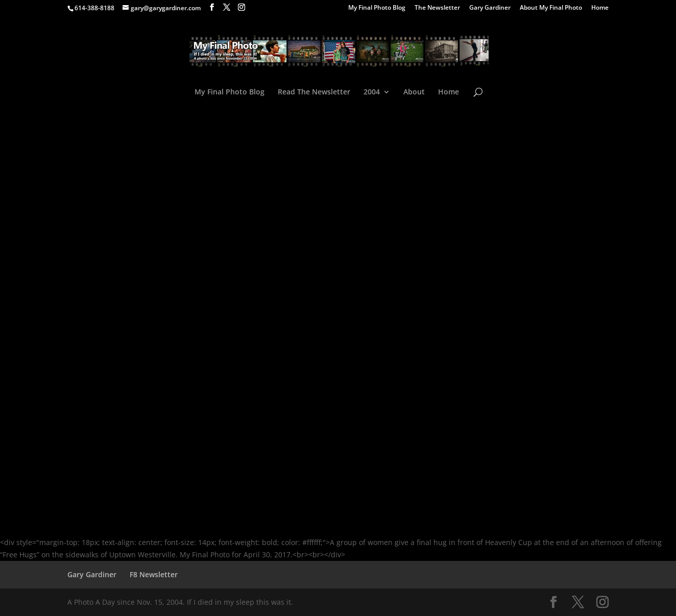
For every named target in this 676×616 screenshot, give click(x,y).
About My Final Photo (551, 8)
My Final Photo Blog (377, 8)
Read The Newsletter (314, 92)
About (414, 92)
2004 (372, 92)
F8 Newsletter (154, 574)
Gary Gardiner (490, 8)
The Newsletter (437, 8)
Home (600, 8)
